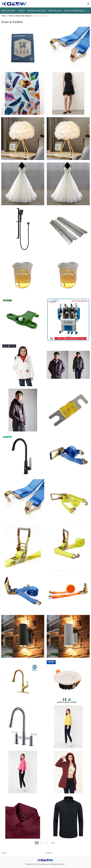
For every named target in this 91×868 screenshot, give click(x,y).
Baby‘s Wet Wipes (8, 11)
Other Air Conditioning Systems (75, 11)
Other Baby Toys (55, 11)
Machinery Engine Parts (37, 11)
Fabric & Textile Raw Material (20, 16)
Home (4, 16)
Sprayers (21, 11)
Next (53, 843)
